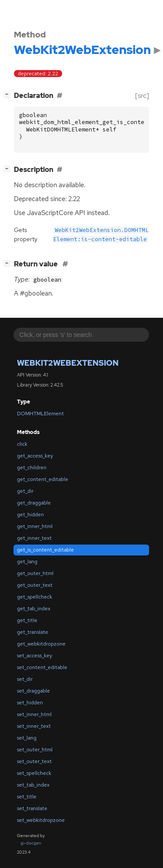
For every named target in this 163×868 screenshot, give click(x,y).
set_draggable (33, 691)
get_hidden (30, 515)
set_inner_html (34, 714)
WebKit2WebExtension (68, 363)
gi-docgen (31, 843)
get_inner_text (34, 538)
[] (9, 95)
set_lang (27, 738)
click (22, 444)
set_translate (32, 808)
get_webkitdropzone (41, 644)
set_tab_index (33, 785)
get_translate (33, 632)
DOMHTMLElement (40, 414)
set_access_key (35, 656)
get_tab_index (34, 609)
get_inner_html (35, 526)
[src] (142, 96)
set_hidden (30, 703)
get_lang (27, 562)
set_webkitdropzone (41, 820)
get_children (32, 468)
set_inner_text (34, 726)
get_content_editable (43, 479)
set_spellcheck (34, 773)
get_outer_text (35, 585)
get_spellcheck (35, 597)
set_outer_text (34, 761)
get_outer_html (35, 573)
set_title (27, 797)
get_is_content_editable (45, 550)
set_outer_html (35, 750)
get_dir (25, 491)
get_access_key (35, 456)
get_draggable (34, 503)
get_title (27, 620)
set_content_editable (42, 667)
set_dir (25, 679)
